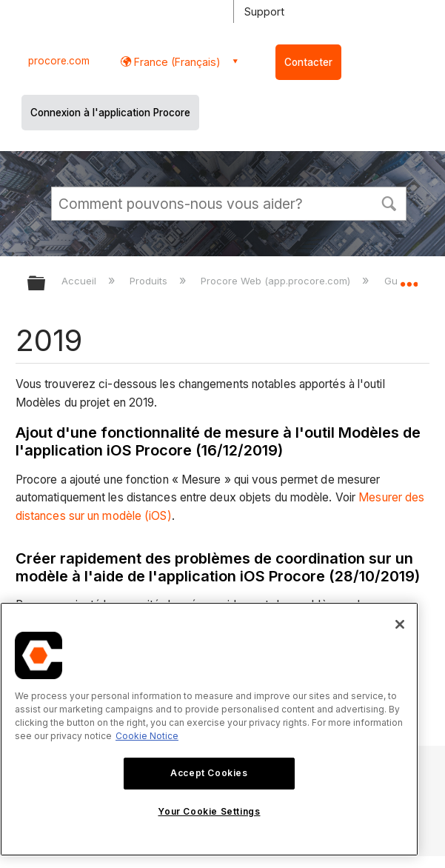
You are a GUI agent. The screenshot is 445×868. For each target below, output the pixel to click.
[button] (389, 202)
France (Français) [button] (176, 62)
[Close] (400, 624)
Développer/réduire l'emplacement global (409, 278)
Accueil (80, 281)
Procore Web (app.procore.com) (277, 281)
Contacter (308, 62)
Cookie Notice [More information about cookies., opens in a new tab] (147, 736)
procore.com (59, 61)
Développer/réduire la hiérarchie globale (46, 284)
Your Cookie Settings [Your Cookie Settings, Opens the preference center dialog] (209, 811)
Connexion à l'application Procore (110, 113)
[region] (209, 729)
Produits (150, 281)
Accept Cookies (209, 773)
